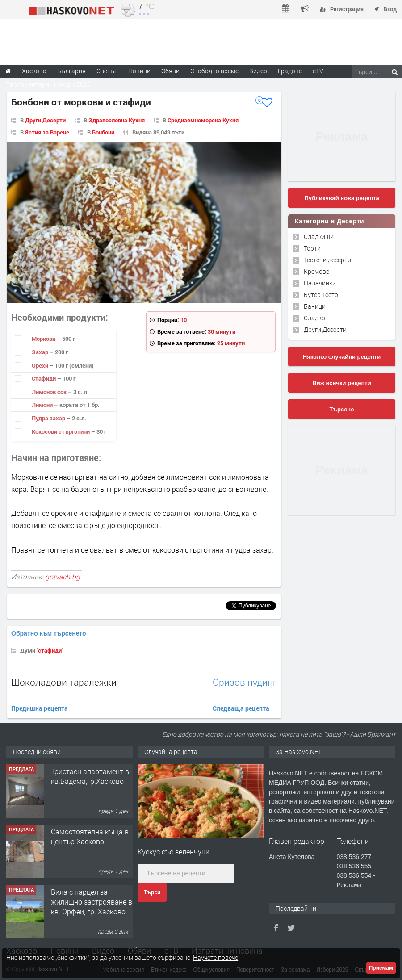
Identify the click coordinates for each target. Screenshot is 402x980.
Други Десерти (45, 120)
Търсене (342, 409)
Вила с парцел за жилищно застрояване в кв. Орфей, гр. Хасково (92, 902)
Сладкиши (319, 237)
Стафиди (44, 378)
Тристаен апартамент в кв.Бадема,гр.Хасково (90, 776)
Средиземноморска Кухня (203, 120)
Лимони (43, 405)
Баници (315, 306)
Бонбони (103, 132)
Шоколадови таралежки (64, 682)
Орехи (41, 365)
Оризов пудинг (245, 682)
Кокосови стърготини (61, 431)
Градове (290, 71)
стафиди (50, 650)
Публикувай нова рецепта (341, 198)
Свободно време (214, 71)
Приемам (381, 968)
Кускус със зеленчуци (174, 852)
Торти (312, 248)
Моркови (44, 339)
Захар (41, 352)
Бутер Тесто (321, 295)
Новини (139, 71)
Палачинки (320, 283)
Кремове (316, 271)
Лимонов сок (50, 392)
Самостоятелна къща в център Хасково (90, 836)
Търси (152, 892)
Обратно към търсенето (49, 633)
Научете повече (216, 957)
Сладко (314, 318)
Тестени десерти (327, 260)
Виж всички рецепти (341, 383)
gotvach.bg (63, 577)
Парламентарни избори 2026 (48, 84)
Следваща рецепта (241, 708)
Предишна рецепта (40, 708)
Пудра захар (49, 418)
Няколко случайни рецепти (342, 357)
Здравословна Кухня (117, 120)
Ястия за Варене (47, 132)
